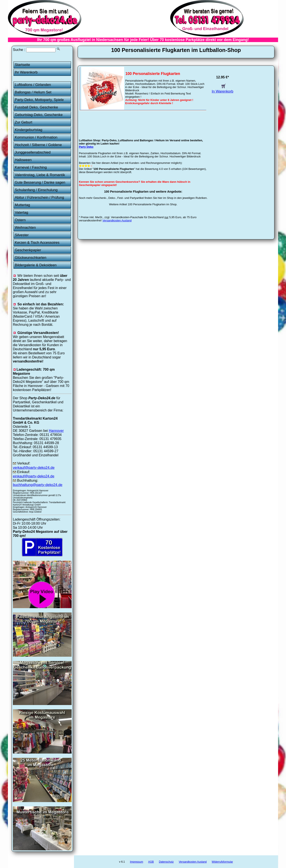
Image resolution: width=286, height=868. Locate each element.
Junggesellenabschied (33, 152)
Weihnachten (25, 228)
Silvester (22, 235)
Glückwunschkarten (31, 258)
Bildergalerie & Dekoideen (36, 265)
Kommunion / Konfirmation (36, 137)
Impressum (137, 862)
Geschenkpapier (28, 250)
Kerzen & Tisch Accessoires (37, 243)
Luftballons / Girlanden (33, 85)
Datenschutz (166, 862)
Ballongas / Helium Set (33, 92)
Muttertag (22, 205)
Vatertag (22, 212)
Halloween (23, 160)
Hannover (56, 431)
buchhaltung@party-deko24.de (38, 485)
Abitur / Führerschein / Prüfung (39, 197)
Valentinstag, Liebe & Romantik (40, 175)
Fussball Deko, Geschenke (36, 107)
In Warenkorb (223, 89)
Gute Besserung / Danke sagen (40, 182)
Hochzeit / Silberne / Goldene (38, 145)
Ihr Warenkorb (26, 72)
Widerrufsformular (222, 862)
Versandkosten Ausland (117, 220)
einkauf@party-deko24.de (34, 476)
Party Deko (86, 147)
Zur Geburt (24, 122)
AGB (151, 862)
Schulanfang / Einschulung (36, 190)
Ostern (20, 220)
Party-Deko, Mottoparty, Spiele (39, 100)
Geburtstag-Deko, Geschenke (39, 115)
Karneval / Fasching (31, 167)
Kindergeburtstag (29, 130)
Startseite (22, 65)
